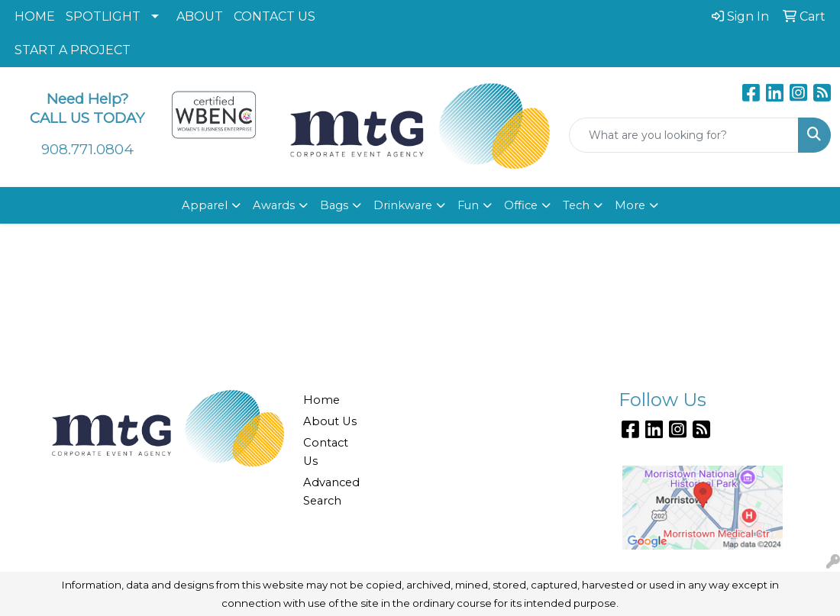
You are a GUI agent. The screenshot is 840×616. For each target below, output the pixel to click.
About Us (330, 421)
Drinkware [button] (403, 205)
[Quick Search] (684, 135)
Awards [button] (274, 205)
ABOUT (200, 16)
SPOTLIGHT (103, 16)
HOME (35, 16)
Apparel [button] (205, 205)
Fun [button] (468, 205)
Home (321, 400)
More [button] (630, 205)
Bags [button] (334, 205)
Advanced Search (331, 492)
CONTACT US (275, 16)
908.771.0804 (87, 149)
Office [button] (521, 205)
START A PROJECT (73, 50)
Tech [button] (576, 205)
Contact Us (326, 452)
